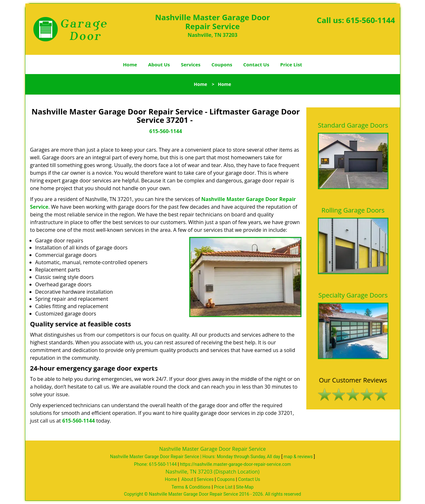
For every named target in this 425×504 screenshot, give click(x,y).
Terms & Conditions (191, 487)
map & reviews (299, 457)
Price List (291, 64)
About (187, 479)
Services (191, 64)
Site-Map (245, 487)
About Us (159, 64)
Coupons (222, 64)
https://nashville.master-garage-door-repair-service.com (235, 464)
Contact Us (256, 64)
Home (130, 64)
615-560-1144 (371, 20)
